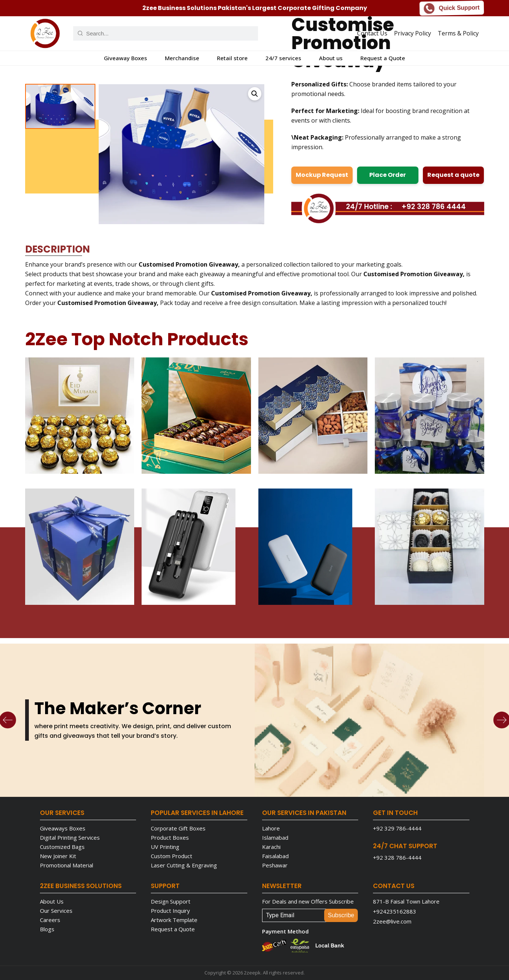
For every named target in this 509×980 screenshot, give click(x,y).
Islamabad (275, 837)
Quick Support (452, 8)
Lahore (271, 828)
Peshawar (275, 865)
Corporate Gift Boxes (178, 828)
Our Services (56, 911)
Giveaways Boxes (63, 828)
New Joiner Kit (58, 856)
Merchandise (182, 58)
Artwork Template (174, 920)
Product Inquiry (170, 911)
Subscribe (341, 915)
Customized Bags (62, 847)
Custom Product (172, 856)
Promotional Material (67, 865)
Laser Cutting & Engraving (184, 865)
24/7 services (283, 58)
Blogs (47, 929)
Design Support (171, 901)
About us (331, 58)
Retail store (232, 58)
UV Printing (165, 847)
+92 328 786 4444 (434, 207)
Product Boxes (170, 837)
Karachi (271, 847)
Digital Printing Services (70, 837)
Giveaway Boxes (125, 58)
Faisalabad (275, 856)
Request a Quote (383, 58)
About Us (52, 901)
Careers (50, 920)
